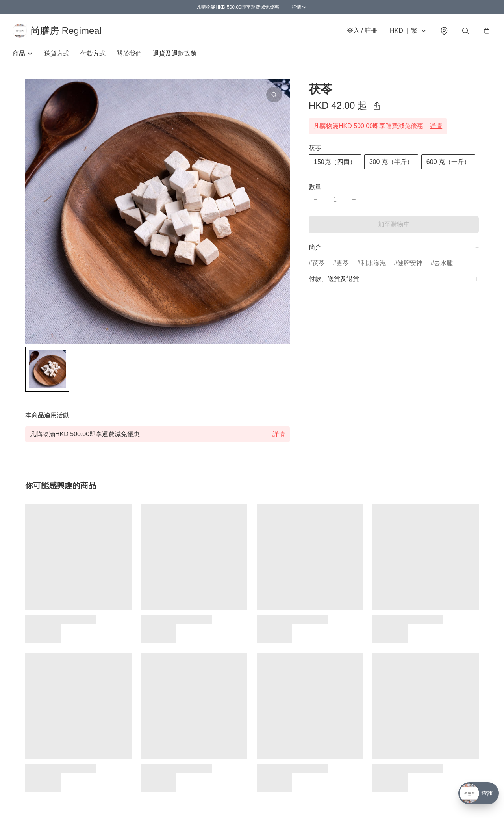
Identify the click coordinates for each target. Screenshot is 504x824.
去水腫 (443, 263)
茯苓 (319, 263)
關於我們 (129, 53)
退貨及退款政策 (175, 53)
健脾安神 (410, 263)
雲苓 (343, 263)
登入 (362, 31)
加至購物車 (394, 224)
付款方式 (93, 53)
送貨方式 (57, 53)
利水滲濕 (373, 263)
